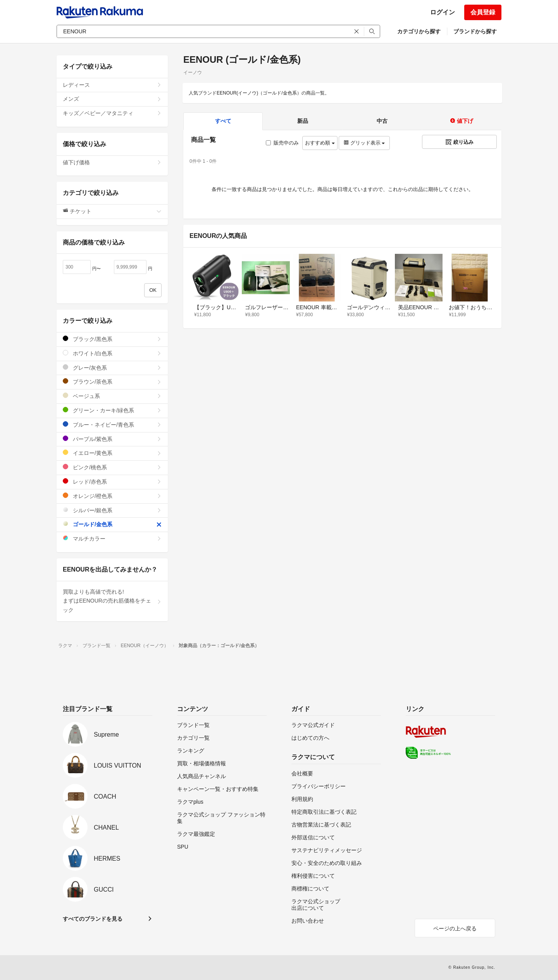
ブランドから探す (475, 31)
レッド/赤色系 (112, 481)
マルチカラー (112, 538)
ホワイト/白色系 (112, 353)
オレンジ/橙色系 (112, 496)
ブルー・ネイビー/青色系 (112, 425)
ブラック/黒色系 (112, 339)
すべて (223, 121)
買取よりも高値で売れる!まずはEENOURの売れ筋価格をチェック (112, 601)
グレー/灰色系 (112, 368)
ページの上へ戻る (455, 928)
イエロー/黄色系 (112, 453)
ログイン (443, 12)
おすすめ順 (320, 143)
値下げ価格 (112, 162)
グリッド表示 (364, 143)
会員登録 (483, 12)
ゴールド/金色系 (112, 524)
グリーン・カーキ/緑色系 (112, 410)
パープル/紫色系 (112, 439)
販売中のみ (282, 143)
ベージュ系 (112, 396)
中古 (382, 121)
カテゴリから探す (419, 31)
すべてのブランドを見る (93, 919)
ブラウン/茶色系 (112, 381)
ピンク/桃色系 (112, 467)
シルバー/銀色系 (112, 510)
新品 (303, 121)
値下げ (462, 121)
